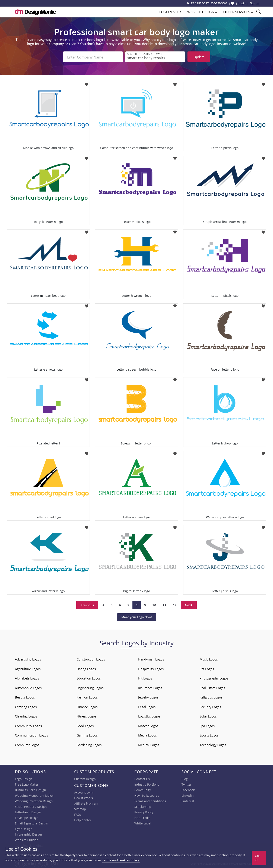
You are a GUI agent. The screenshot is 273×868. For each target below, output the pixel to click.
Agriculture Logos (28, 668)
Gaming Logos (87, 735)
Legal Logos (147, 706)
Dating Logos (86, 668)
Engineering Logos (90, 687)
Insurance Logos (150, 687)
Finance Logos (87, 706)
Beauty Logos (25, 697)
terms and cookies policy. (121, 860)
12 (175, 604)
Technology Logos (213, 744)
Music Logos (209, 659)
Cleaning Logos (26, 716)
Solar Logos (208, 716)
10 (154, 604)
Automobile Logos (28, 687)
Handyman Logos (151, 659)
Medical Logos (149, 744)
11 (164, 604)
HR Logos (145, 678)
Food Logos (85, 725)
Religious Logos (211, 697)
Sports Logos (209, 735)
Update (199, 57)
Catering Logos (26, 706)
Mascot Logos (148, 725)
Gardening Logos (89, 744)
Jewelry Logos (148, 697)
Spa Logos (207, 725)
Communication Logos (31, 735)
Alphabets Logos (27, 678)
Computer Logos (27, 744)
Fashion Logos (87, 697)
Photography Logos (214, 678)
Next (189, 604)
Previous (87, 604)
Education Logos (89, 678)
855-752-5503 (219, 3)
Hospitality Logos (151, 668)
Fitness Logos (86, 716)
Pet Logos (207, 668)
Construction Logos (91, 659)
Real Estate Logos (212, 687)
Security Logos (210, 706)
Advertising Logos (28, 659)
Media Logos (147, 735)
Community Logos (28, 725)
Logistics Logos (149, 716)
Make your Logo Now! (137, 617)
